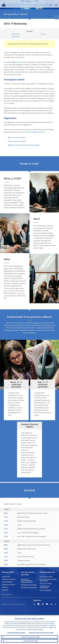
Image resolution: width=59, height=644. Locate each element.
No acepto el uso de (31, 641)
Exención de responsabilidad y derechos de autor (27, 580)
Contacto (5, 587)
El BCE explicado (7, 582)
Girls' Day (19, 62)
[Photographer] (58, 211)
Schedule (44, 34)
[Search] (29, 5)
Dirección (5, 590)
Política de (46, 583)
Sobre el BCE (6, 576)
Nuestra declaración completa (16, 632)
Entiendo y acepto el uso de (31, 636)
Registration (16, 34)
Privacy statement (14, 141)
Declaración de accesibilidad (45, 587)
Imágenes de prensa (8, 584)
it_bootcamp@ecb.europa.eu (35, 132)
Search (51, 5)
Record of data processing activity (22, 145)
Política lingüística (46, 590)
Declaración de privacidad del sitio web (48, 580)
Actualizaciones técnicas (29, 585)
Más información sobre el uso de (41, 632)
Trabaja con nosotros (9, 579)
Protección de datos (46, 576)
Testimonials (16, 36)
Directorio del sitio (7, 594)
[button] (56, 2)
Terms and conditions (18, 137)
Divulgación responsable (29, 587)
